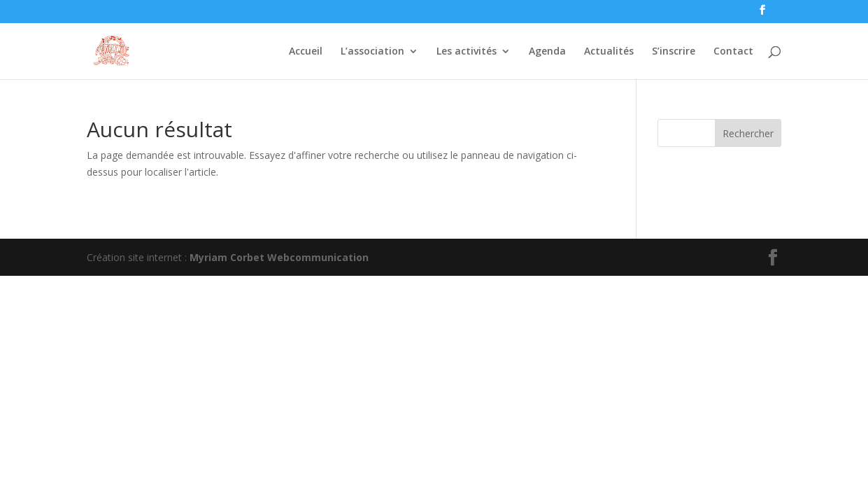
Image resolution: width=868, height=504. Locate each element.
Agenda (547, 52)
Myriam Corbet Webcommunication (278, 257)
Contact (733, 52)
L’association (372, 52)
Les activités (467, 52)
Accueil (306, 52)
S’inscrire (674, 52)
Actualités (609, 52)
